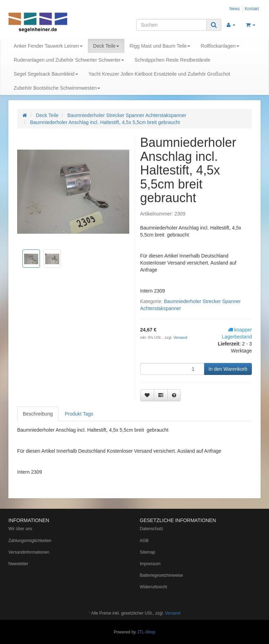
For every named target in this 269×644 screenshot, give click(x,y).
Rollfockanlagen (220, 46)
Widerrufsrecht (153, 587)
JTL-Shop (146, 632)
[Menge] (172, 369)
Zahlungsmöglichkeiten (30, 541)
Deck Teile (106, 46)
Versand (180, 337)
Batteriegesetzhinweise (161, 575)
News (235, 9)
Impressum (150, 564)
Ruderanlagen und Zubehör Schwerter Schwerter (69, 60)
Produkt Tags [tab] (79, 414)
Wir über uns (20, 529)
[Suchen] (171, 25)
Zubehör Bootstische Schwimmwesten (57, 88)
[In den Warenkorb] (228, 369)
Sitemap (147, 552)
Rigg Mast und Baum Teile (160, 46)
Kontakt (252, 9)
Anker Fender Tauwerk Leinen (48, 46)
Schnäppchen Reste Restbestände (172, 60)
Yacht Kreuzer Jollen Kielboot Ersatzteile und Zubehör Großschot (159, 74)
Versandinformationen (29, 552)
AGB (144, 541)
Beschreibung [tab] (38, 414)
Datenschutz (151, 529)
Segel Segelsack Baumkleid (46, 74)
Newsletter (18, 564)
